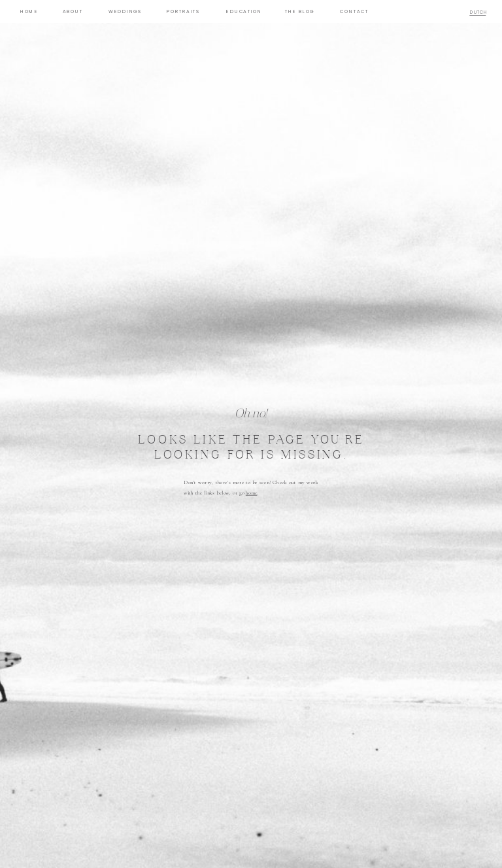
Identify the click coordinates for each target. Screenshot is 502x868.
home (252, 493)
